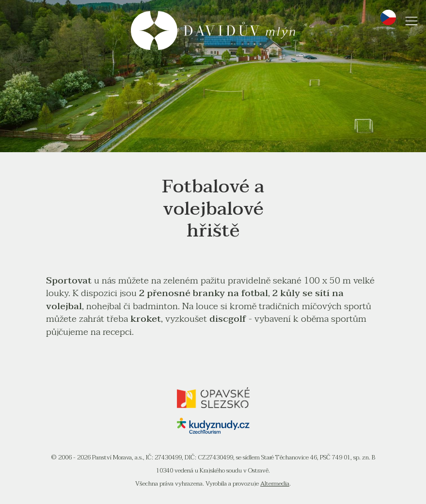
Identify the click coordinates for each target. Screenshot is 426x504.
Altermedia (275, 484)
